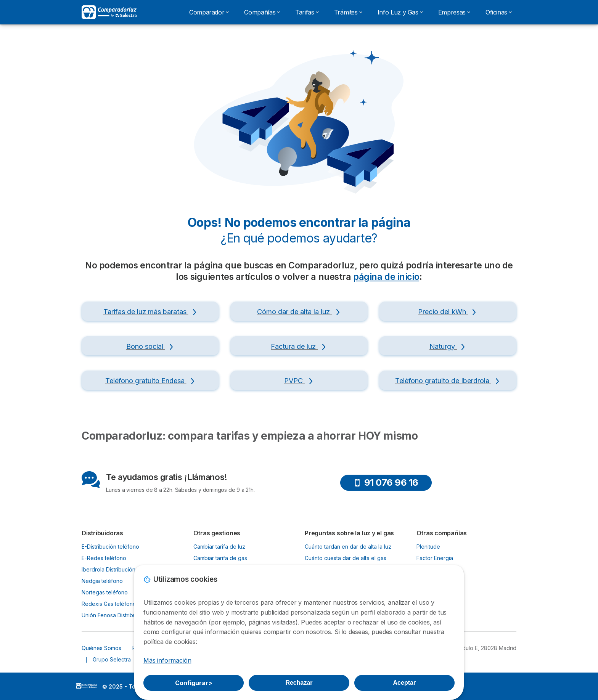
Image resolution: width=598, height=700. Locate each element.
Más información (167, 660)
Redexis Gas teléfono (109, 604)
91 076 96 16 (386, 482)
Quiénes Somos (101, 648)
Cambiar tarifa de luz (219, 547)
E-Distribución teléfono (110, 547)
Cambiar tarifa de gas (220, 558)
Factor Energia (435, 558)
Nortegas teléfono (105, 592)
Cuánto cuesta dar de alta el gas (346, 558)
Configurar (194, 683)
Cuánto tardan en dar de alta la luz (348, 547)
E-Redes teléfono (104, 558)
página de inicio (386, 277)
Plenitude (428, 547)
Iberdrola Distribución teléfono (120, 569)
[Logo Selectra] (109, 12)
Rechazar (299, 683)
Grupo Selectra (112, 659)
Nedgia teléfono (102, 581)
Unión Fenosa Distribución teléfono (126, 615)
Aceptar (405, 683)
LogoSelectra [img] (87, 686)
